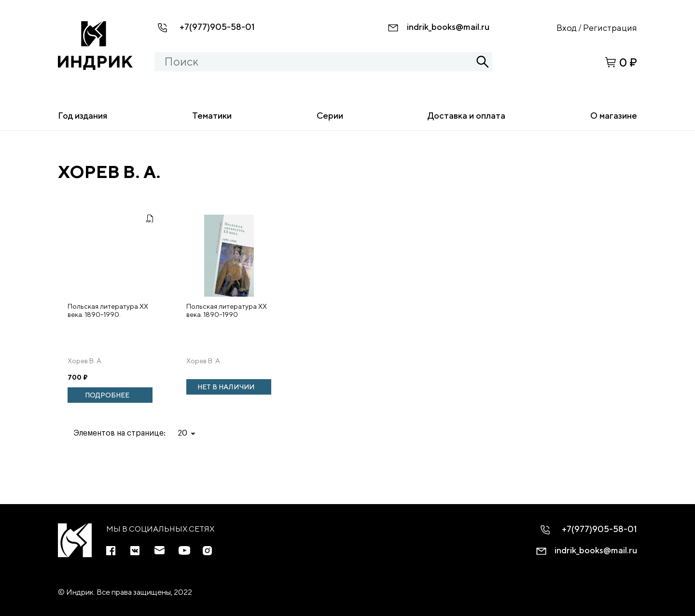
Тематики (212, 116)
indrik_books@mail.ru (448, 27)
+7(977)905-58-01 (217, 27)
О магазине (614, 116)
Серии (330, 116)
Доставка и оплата (466, 116)
